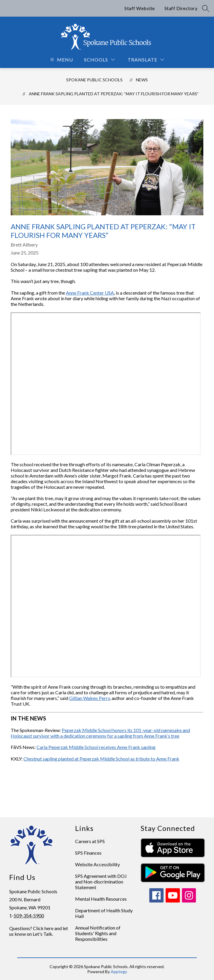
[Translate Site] (146, 60)
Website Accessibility (98, 864)
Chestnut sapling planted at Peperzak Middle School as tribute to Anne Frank (101, 759)
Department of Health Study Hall (104, 913)
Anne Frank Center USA (90, 293)
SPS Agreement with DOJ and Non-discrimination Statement (101, 882)
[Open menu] (61, 60)
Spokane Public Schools (94, 80)
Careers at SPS (90, 841)
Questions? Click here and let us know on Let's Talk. (39, 931)
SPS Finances (88, 853)
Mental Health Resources (101, 899)
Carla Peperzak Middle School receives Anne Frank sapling (96, 747)
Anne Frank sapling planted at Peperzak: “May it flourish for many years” (114, 94)
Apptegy (119, 972)
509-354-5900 (29, 915)
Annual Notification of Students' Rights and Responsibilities (98, 933)
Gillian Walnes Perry (89, 698)
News (142, 80)
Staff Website (140, 8)
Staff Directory (181, 8)
